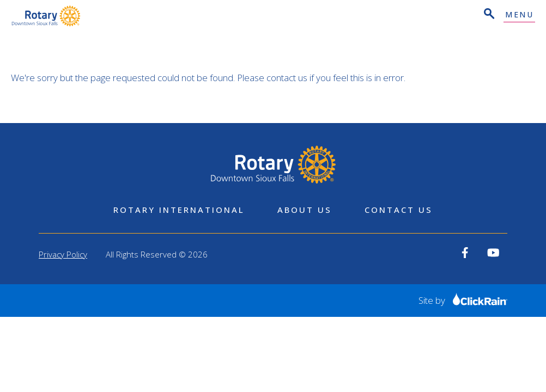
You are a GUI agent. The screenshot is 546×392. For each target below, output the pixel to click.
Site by (463, 300)
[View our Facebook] (465, 253)
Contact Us (399, 210)
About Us (305, 210)
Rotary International (179, 210)
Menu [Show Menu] (519, 15)
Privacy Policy (63, 254)
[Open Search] (488, 15)
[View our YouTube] (493, 253)
